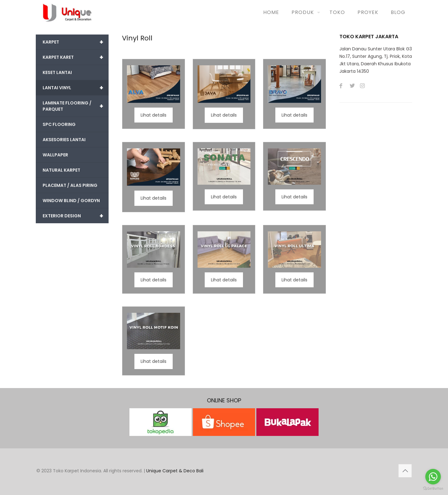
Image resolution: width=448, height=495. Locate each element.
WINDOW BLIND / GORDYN (71, 201)
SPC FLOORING (59, 124)
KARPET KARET (76, 57)
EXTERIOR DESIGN (76, 216)
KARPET (76, 42)
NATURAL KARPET (61, 170)
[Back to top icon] (405, 471)
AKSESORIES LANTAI (64, 140)
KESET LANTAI (57, 72)
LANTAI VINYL (76, 88)
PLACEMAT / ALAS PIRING (70, 185)
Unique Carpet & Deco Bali (175, 471)
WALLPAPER (55, 155)
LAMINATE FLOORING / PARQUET (76, 106)
